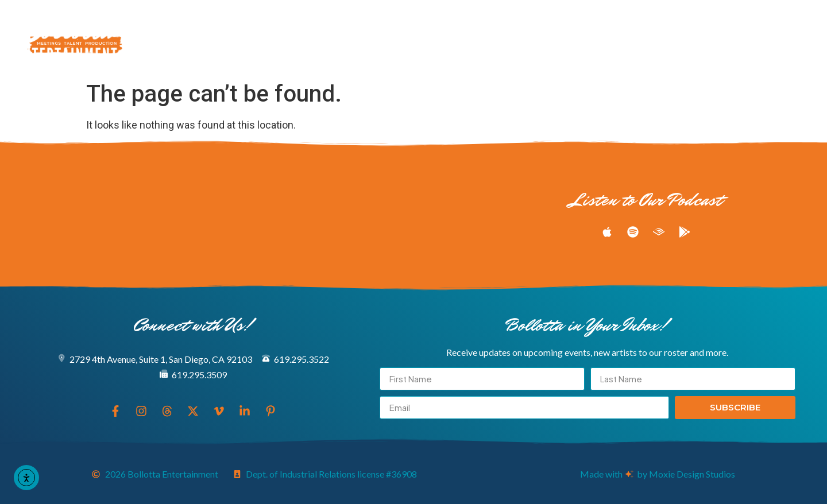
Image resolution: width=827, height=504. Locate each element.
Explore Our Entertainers (260, 25)
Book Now (382, 51)
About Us (301, 51)
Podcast (563, 25)
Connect (462, 51)
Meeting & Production (442, 25)
